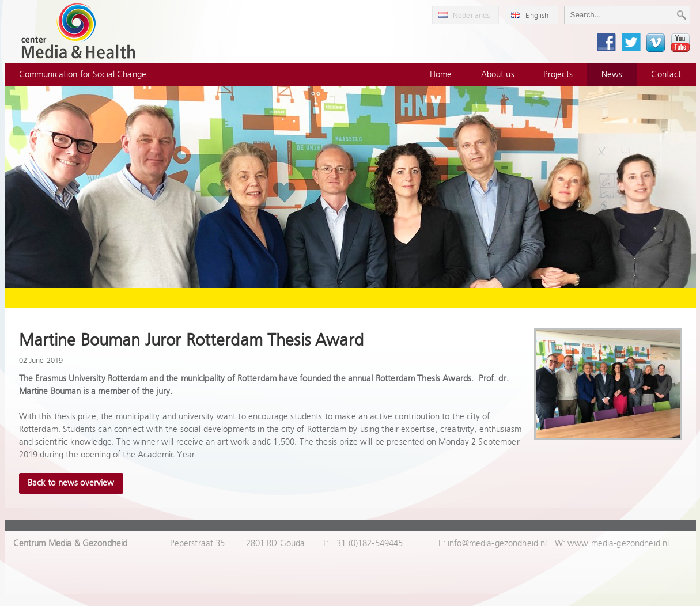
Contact (666, 75)
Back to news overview (71, 483)
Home (441, 75)
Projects (558, 75)
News (612, 75)
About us (498, 75)
